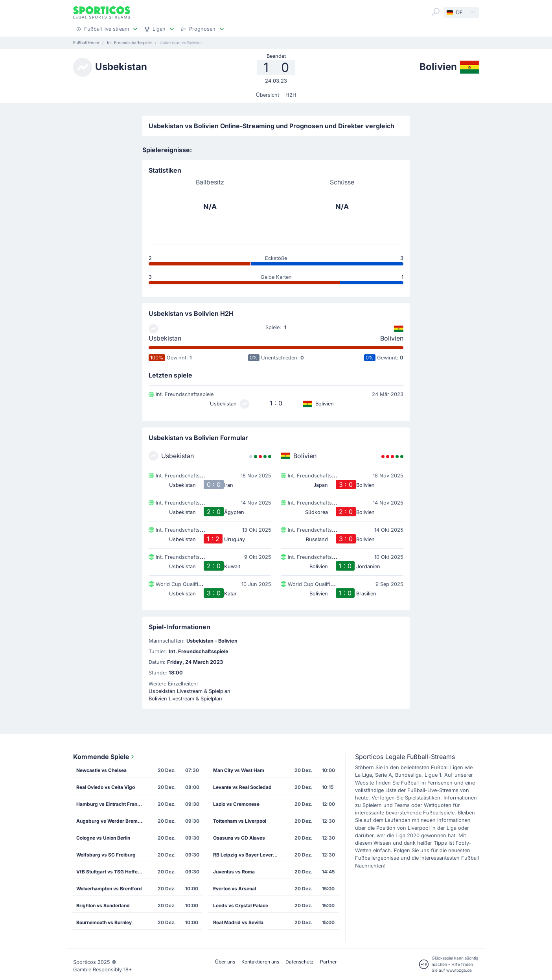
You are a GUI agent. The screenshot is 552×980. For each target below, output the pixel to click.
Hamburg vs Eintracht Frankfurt (112, 804)
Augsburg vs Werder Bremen (110, 821)
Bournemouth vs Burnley (104, 922)
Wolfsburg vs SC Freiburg (106, 855)
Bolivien (392, 338)
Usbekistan (165, 338)
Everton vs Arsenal (235, 889)
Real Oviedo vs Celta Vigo (106, 787)
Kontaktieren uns (260, 962)
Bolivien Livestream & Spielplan (185, 699)
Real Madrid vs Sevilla (238, 922)
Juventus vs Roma (234, 872)
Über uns (225, 962)
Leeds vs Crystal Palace (241, 905)
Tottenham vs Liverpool (240, 821)
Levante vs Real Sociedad (242, 787)
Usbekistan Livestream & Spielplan (190, 691)
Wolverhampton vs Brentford (109, 889)
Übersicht (268, 95)
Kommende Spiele (104, 757)
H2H (291, 95)
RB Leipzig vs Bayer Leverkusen (249, 855)
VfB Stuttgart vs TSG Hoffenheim (112, 872)
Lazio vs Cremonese (236, 804)
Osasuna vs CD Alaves (239, 838)
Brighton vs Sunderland (103, 905)
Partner (328, 962)
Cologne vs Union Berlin (103, 838)
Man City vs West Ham (239, 770)
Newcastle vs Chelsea (101, 770)
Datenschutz (300, 962)
